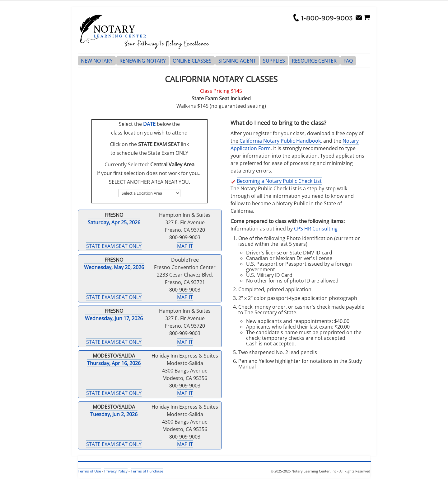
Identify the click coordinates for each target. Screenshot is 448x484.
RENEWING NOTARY (143, 61)
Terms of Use (89, 471)
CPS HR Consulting (316, 229)
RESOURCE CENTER (314, 61)
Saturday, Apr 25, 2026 (114, 222)
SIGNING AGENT (237, 61)
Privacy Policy (116, 471)
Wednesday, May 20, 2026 (114, 267)
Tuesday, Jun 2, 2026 (114, 414)
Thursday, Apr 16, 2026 (114, 363)
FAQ (348, 61)
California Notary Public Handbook (280, 141)
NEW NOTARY (97, 61)
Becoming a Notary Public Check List (279, 181)
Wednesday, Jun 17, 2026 (114, 318)
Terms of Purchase (147, 471)
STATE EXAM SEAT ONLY (114, 246)
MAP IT (185, 246)
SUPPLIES (274, 61)
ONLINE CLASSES (192, 61)
